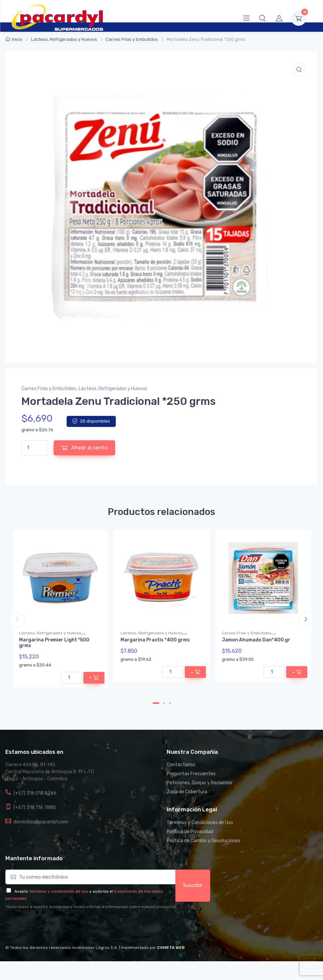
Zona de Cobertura (187, 792)
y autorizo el (101, 891)
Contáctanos (181, 765)
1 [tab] (156, 703)
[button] (262, 18)
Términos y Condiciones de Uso (200, 823)
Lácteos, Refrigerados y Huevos (64, 39)
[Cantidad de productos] (35, 448)
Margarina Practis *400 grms (155, 640)
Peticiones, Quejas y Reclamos (199, 783)
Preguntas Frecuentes (191, 774)
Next (306, 619)
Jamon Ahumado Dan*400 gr (256, 640)
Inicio (17, 39)
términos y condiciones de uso (59, 891)
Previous (17, 619)
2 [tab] (164, 703)
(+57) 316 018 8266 (35, 793)
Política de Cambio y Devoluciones (204, 841)
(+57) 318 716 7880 (35, 808)
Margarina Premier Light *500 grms (54, 643)
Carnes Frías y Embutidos (132, 39)
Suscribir (193, 885)
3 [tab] (170, 703)
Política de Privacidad (190, 832)
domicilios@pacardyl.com (41, 822)
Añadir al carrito (84, 448)
